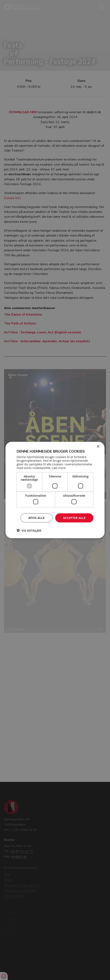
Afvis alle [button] (37, 518)
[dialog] (55, 490)
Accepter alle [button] (74, 518)
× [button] (98, 447)
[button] (29, 530)
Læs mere (59, 468)
